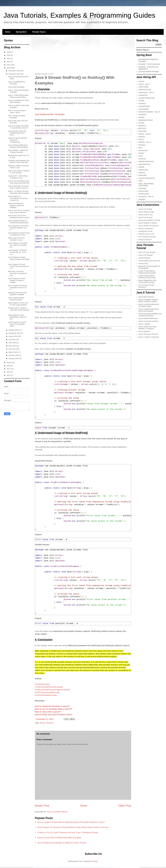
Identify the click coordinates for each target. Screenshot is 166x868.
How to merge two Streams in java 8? (52, 706)
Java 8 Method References (148, 318)
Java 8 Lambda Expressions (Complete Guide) (149, 305)
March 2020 (13, 352)
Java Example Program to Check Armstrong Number (18, 222)
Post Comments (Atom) (57, 812)
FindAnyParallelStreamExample (49, 687)
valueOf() (142, 199)
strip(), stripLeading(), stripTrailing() (146, 185)
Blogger (95, 861)
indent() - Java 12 (145, 134)
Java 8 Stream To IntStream (149, 226)
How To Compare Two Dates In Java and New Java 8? (18, 127)
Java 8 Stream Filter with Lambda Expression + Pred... (17, 133)
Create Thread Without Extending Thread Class (147, 277)
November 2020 (15, 74)
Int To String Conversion (147, 237)
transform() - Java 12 (146, 197)
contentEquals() (144, 106)
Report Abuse (143, 50)
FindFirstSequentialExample (47, 692)
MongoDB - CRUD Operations (149, 64)
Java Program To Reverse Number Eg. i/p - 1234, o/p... (18, 252)
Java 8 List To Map (145, 209)
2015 (9, 372)
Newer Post (42, 806)
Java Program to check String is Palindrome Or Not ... (19, 234)
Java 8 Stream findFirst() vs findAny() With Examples (18, 146)
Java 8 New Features (146, 297)
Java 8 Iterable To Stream (148, 223)
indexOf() (142, 137)
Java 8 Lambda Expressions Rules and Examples (149, 310)
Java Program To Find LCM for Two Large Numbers (18, 304)
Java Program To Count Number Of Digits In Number (17, 280)
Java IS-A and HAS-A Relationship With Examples (59, 838)
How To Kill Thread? (146, 255)
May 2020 (12, 346)
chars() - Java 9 (144, 84)
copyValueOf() (144, 109)
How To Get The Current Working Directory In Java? (19, 217)
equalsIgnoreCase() (146, 120)
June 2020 (12, 343)
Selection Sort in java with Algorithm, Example (17, 294)
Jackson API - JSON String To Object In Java (18, 177)
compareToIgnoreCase (147, 98)
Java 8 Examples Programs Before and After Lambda (148, 301)
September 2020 (15, 333)
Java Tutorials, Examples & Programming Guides (79, 15)
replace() (142, 173)
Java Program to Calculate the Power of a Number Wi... (18, 245)
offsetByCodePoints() (146, 161)
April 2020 (12, 349)
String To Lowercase (146, 228)
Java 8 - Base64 (144, 324)
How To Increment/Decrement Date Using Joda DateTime (19, 182)
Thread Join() (143, 264)
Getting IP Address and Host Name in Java (18, 167)
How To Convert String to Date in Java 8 (17, 112)
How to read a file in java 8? (48, 712)
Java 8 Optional (144, 331)
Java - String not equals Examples (17, 117)
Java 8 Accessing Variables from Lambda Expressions (150, 315)
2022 (9, 62)
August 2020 (13, 336)
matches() (142, 159)
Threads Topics (39, 32)
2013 (9, 375)
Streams (50, 723)
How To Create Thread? (147, 252)
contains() (142, 103)
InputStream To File (145, 231)
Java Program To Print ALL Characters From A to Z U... (18, 288)
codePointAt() (143, 87)
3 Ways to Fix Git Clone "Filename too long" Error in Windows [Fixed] (67, 833)
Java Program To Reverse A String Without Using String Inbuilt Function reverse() (73, 827)
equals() (141, 117)
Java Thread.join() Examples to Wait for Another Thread (62, 843)
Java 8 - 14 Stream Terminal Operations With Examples (19, 192)
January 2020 (14, 358)
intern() (141, 139)
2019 (9, 363)
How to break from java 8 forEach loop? (53, 715)
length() (141, 153)
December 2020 (15, 71)
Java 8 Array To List (146, 215)
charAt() (141, 81)
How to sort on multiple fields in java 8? (53, 709)
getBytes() (142, 126)
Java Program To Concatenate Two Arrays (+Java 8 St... (18, 198)
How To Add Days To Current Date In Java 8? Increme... (19, 187)
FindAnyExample (42, 684)
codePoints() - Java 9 (146, 92)
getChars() (142, 128)
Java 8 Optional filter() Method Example (16, 299)
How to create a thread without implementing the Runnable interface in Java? (71, 822)
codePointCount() (145, 90)
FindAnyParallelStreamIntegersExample (52, 690)
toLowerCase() (144, 194)
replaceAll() (143, 175)
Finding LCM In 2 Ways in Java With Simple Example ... (19, 310)
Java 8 (43, 723)
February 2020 (14, 355)
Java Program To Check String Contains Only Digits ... (19, 259)
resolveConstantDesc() (147, 178)
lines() (141, 156)
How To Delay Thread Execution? (146, 286)
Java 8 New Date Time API (148, 334)
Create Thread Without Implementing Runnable (147, 272)
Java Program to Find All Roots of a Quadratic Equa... (17, 324)
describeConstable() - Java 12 (149, 112)
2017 (9, 369)
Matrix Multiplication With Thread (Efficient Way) (147, 281)
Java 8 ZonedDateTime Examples (17, 83)
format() (141, 123)
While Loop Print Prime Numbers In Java (16, 239)
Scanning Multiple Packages (149, 72)
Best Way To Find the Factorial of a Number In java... (18, 273)
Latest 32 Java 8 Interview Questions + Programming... (18, 140)
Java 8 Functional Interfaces (149, 321)
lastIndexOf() (143, 150)
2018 (9, 366)
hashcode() (143, 131)
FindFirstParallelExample (46, 695)
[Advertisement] (83, 56)
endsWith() (142, 114)
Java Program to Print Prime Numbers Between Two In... (18, 228)
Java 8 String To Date (146, 212)
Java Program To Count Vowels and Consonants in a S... (19, 266)
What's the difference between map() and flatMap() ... (16, 205)
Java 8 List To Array (146, 217)
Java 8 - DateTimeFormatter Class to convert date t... (18, 96)
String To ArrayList (145, 239)
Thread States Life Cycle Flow (149, 261)
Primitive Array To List (146, 234)
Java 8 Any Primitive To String (149, 220)
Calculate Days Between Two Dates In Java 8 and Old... (19, 162)
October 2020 (14, 330)
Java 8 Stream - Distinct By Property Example (18, 151)
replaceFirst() (143, 170)
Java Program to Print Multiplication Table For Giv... (17, 317)
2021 (9, 65)
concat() (141, 101)
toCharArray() (143, 191)
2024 (9, 59)
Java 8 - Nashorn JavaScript (149, 337)
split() (140, 181)
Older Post (125, 806)
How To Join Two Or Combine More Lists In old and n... (19, 211)
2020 (9, 68)
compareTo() (143, 95)
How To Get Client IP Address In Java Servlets (19, 172)
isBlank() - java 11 (145, 142)
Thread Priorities (144, 258)
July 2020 (12, 340)
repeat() (141, 167)
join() (140, 148)
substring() (142, 188)
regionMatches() (144, 164)
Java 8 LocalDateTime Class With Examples (18, 101)
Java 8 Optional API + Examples (50, 114)
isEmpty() (142, 145)
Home (8, 32)
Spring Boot (21, 32)
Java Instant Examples (16, 87)
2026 (9, 52)
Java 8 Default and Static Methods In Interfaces (148, 328)
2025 (9, 55)
